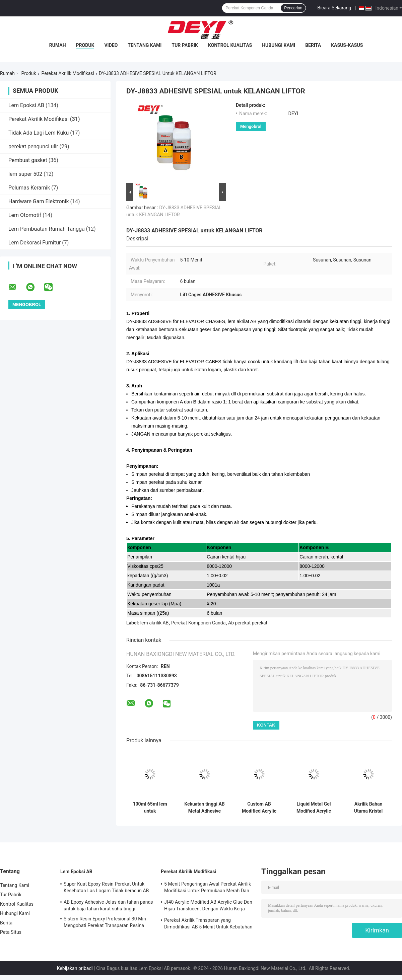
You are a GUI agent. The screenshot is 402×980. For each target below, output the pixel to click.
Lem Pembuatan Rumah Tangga (47, 229)
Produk (85, 45)
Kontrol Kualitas (230, 45)
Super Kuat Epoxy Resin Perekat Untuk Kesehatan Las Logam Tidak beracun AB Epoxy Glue (106, 888)
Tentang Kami (145, 45)
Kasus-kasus (347, 45)
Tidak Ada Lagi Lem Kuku (39, 133)
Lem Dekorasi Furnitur (35, 243)
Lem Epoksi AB (26, 105)
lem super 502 (25, 174)
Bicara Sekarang (334, 8)
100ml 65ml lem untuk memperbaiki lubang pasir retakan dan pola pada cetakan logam (150, 808)
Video (111, 45)
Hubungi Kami (279, 45)
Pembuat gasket (28, 160)
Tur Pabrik (185, 45)
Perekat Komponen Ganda (198, 623)
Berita (313, 45)
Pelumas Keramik (29, 188)
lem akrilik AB (155, 623)
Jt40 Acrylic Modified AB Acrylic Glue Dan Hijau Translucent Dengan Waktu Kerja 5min (208, 906)
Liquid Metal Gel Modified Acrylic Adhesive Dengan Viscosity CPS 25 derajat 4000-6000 (314, 808)
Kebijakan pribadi (75, 968)
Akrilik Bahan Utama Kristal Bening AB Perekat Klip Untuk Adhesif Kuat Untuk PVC (368, 808)
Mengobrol (251, 126)
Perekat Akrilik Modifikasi (68, 73)
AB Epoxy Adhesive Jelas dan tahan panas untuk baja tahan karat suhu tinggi (108, 905)
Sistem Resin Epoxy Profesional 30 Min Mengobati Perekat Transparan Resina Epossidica (105, 923)
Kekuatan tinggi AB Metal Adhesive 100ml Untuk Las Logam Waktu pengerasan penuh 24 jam (204, 808)
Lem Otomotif (25, 215)
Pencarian (293, 8)
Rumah (58, 45)
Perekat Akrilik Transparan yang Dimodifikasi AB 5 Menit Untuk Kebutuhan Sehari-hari (208, 924)
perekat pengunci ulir (33, 146)
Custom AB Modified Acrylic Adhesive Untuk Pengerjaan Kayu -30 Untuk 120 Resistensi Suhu (259, 808)
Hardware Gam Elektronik (39, 201)
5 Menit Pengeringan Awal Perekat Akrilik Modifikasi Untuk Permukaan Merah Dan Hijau (208, 888)
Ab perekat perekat (248, 623)
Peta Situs (11, 932)
